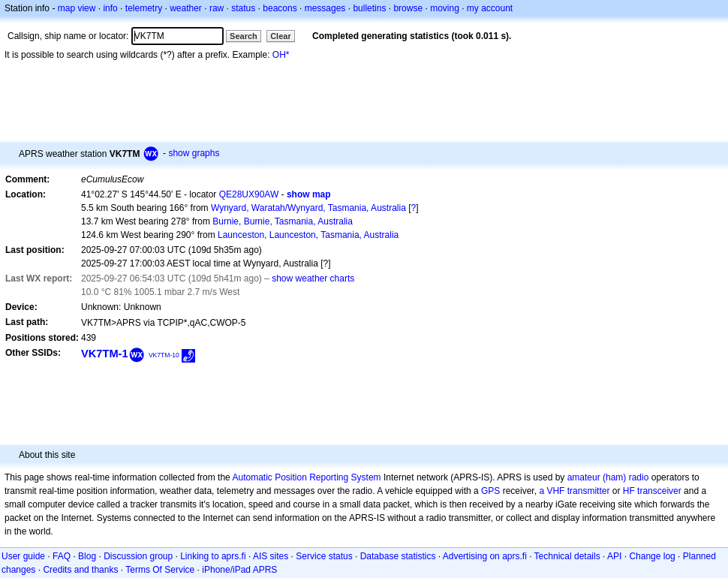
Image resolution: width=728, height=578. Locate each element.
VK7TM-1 (105, 354)
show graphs (194, 153)
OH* (281, 55)
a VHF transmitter (574, 491)
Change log (652, 556)
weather (186, 8)
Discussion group (138, 556)
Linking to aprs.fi (213, 556)
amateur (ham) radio (608, 477)
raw (217, 8)
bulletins (369, 8)
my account (490, 8)
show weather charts (313, 278)
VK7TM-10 (164, 355)
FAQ (62, 556)
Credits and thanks (80, 570)
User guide (23, 556)
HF (629, 491)
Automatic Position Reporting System (306, 477)
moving (445, 8)
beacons (280, 8)
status (243, 8)
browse (408, 8)
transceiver (659, 491)
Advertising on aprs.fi (485, 556)
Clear (281, 36)
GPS (490, 491)
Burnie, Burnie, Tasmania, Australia (283, 221)
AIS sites (271, 556)
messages (325, 8)
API (614, 556)
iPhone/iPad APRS (239, 570)
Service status (324, 556)
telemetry (144, 8)
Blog (87, 556)
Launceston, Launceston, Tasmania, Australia (308, 235)
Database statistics (398, 556)
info (110, 8)
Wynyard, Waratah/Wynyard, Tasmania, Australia (308, 208)
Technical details (567, 556)
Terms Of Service (160, 570)
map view (77, 8)
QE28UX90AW (249, 194)
